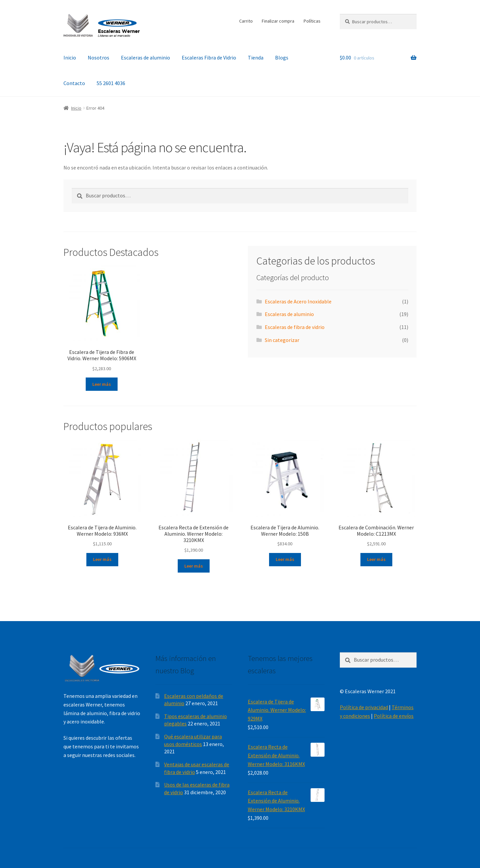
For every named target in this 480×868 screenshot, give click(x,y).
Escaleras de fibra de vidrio (295, 327)
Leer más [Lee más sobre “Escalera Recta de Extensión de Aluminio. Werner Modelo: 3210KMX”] (194, 566)
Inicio (70, 57)
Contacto (74, 83)
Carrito (246, 21)
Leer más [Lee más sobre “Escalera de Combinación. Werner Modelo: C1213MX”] (376, 559)
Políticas (312, 21)
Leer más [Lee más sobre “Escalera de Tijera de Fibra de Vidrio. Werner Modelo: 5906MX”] (102, 384)
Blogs (282, 57)
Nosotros (98, 57)
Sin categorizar (282, 340)
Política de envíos (394, 716)
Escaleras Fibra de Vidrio (209, 57)
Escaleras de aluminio (145, 57)
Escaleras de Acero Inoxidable (298, 301)
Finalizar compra (278, 21)
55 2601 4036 (111, 83)
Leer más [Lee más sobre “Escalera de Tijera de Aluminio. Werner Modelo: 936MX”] (102, 559)
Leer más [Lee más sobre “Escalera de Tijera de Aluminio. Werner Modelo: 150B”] (285, 559)
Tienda (256, 57)
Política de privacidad (364, 707)
